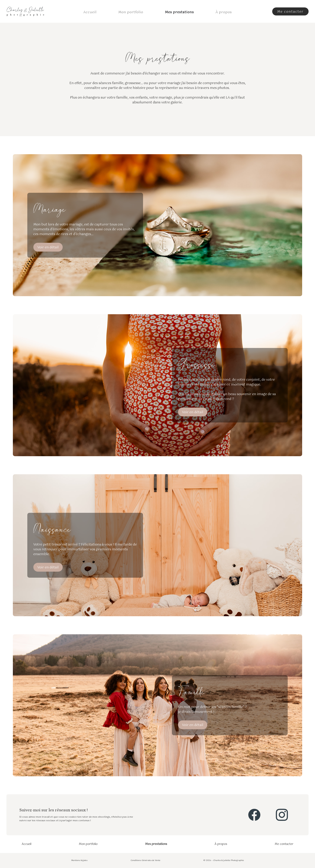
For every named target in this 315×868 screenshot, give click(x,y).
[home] (25, 11)
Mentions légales (79, 860)
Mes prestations (179, 12)
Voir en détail (48, 247)
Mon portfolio (131, 12)
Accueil (90, 12)
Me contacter (284, 844)
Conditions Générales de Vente (145, 860)
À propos (224, 12)
